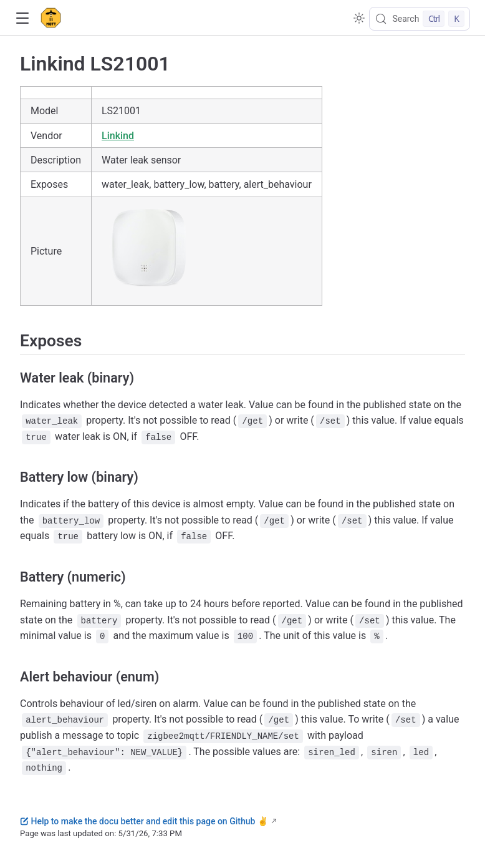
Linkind (118, 136)
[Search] (420, 19)
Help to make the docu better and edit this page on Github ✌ (144, 821)
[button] (22, 18)
